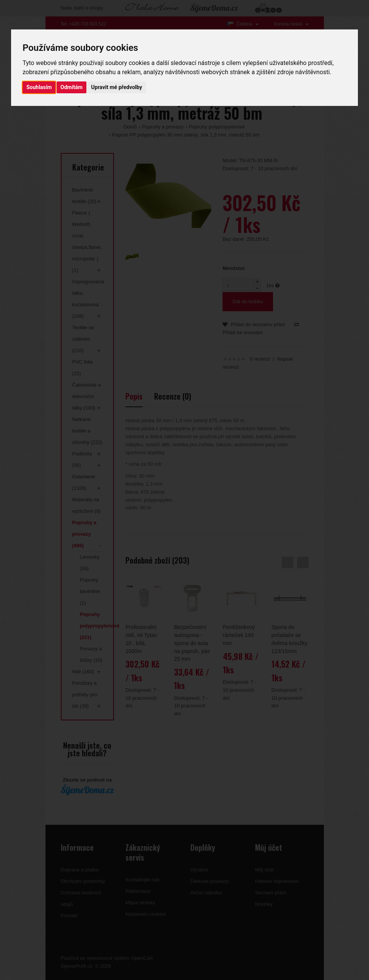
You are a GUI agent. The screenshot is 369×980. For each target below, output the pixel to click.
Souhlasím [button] (39, 87)
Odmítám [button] (72, 87)
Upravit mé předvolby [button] (116, 87)
